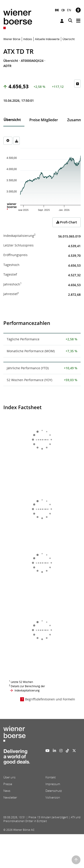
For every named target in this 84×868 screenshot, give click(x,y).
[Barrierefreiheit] (78, 10)
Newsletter (10, 797)
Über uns (9, 777)
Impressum (53, 784)
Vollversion (53, 797)
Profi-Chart (67, 222)
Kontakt (51, 777)
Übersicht (12, 120)
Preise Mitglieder (44, 120)
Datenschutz (54, 791)
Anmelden (62, 21)
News (7, 791)
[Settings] (8, 141)
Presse (8, 784)
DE (57, 10)
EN (69, 10)
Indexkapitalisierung (27, 690)
